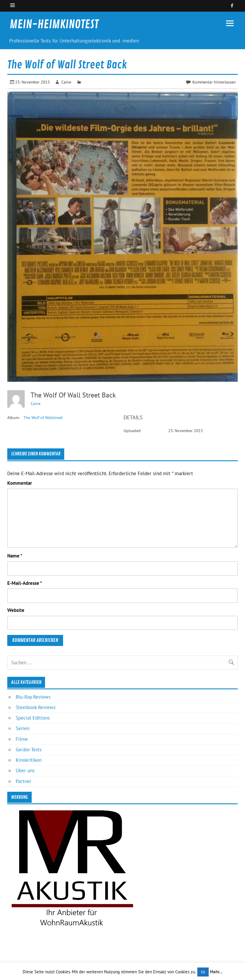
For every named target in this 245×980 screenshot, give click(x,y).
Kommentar (20, 483)
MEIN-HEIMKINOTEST (54, 24)
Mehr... (216, 972)
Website (16, 610)
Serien (23, 728)
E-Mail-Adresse (25, 583)
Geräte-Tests (29, 750)
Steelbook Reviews (36, 707)
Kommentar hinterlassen (214, 82)
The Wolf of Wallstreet (43, 418)
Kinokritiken (29, 760)
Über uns (25, 770)
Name (15, 556)
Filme (22, 739)
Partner (24, 781)
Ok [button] (203, 972)
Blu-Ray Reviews (33, 697)
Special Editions (33, 718)
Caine (66, 82)
